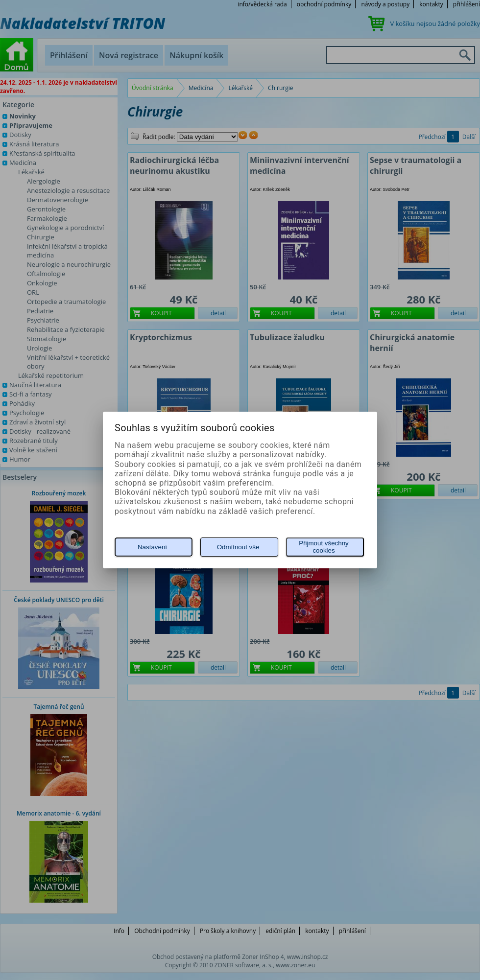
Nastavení (152, 547)
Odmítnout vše (238, 547)
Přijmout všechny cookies (324, 547)
